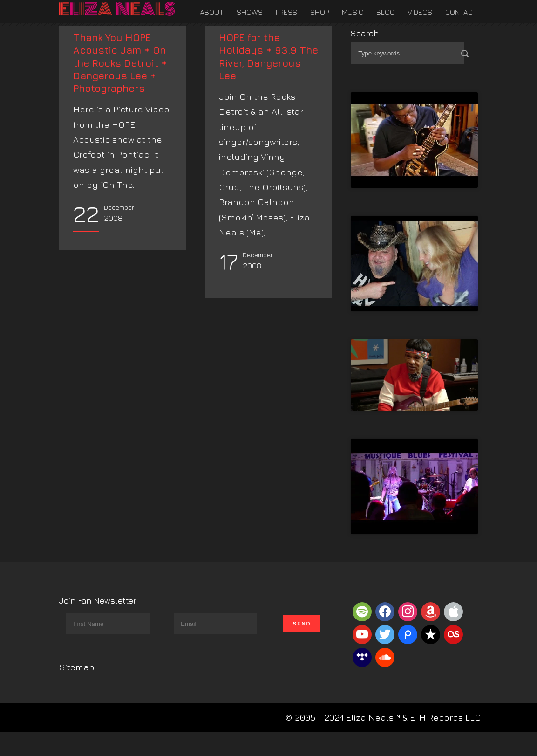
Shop (319, 12)
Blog (385, 12)
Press (286, 12)
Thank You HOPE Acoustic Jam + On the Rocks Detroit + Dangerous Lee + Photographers (120, 63)
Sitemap (77, 667)
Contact (461, 12)
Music (353, 12)
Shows (250, 12)
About (212, 12)
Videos (420, 12)
